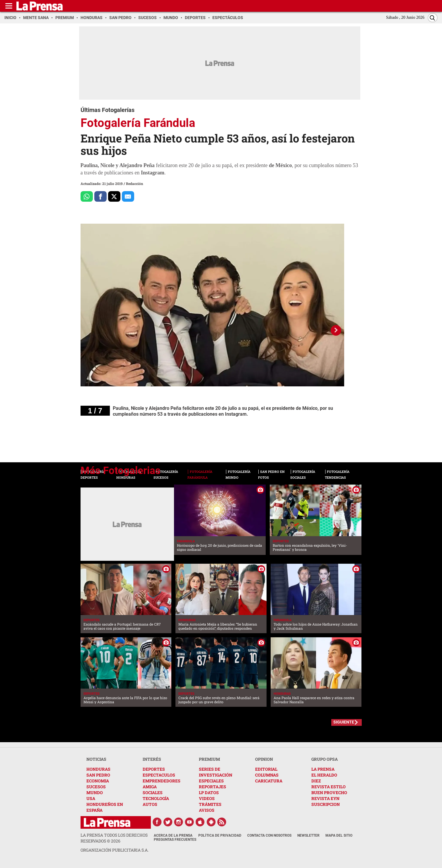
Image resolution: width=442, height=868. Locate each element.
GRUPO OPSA (325, 759)
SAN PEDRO (98, 775)
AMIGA (150, 787)
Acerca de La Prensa (173, 835)
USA (91, 798)
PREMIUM (209, 759)
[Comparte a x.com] (114, 196)
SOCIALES (153, 793)
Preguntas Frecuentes (175, 840)
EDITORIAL (266, 769)
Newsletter (308, 835)
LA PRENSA (323, 769)
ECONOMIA (98, 781)
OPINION (264, 759)
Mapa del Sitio (339, 835)
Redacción (135, 184)
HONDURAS (98, 769)
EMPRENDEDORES (162, 781)
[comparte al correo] (128, 196)
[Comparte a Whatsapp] (87, 196)
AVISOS (207, 810)
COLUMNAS (267, 775)
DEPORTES (154, 769)
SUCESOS (96, 787)
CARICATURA (269, 781)
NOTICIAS (96, 759)
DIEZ (316, 781)
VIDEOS (207, 798)
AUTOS (150, 804)
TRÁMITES (210, 804)
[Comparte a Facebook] (100, 196)
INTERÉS (152, 759)
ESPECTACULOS (159, 775)
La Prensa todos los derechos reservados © (114, 838)
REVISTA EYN (325, 798)
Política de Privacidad (220, 835)
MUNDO (95, 793)
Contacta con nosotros (269, 835)
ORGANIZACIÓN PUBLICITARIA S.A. (115, 850)
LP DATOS (209, 793)
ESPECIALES (211, 781)
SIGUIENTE (344, 722)
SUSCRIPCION (326, 804)
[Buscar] (433, 18)
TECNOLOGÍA (156, 798)
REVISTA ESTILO (328, 787)
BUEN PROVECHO (329, 793)
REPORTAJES (213, 787)
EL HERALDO (324, 775)
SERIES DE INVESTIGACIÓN (216, 772)
